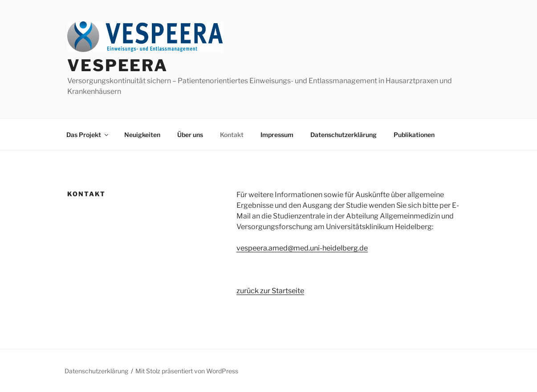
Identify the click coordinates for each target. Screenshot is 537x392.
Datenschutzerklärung (344, 135)
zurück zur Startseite (270, 291)
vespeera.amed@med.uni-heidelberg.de (302, 248)
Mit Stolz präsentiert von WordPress (187, 371)
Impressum (277, 135)
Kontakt (232, 135)
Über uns (190, 135)
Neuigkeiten (142, 135)
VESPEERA (118, 65)
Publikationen (414, 135)
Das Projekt (88, 135)
